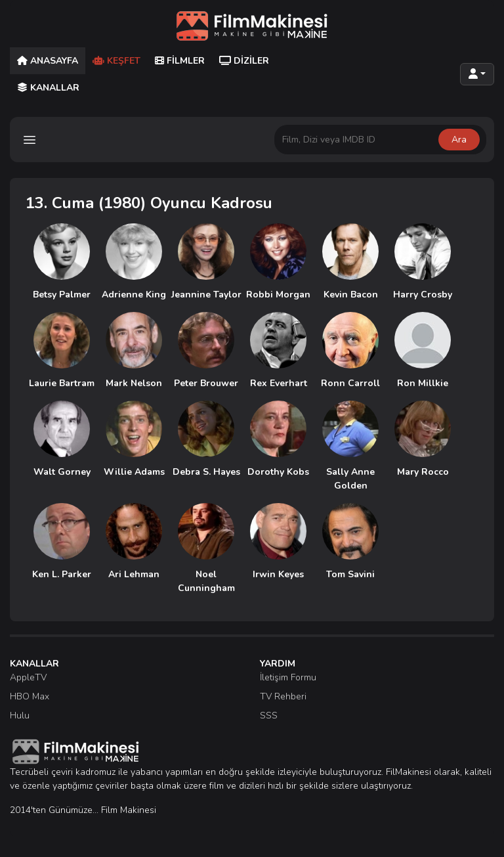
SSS (269, 715)
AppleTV (28, 677)
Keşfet (116, 61)
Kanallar (48, 88)
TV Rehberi (283, 696)
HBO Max (30, 696)
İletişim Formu (288, 677)
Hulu (20, 715)
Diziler (244, 61)
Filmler (180, 61)
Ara (459, 140)
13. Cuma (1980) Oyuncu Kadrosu (149, 203)
